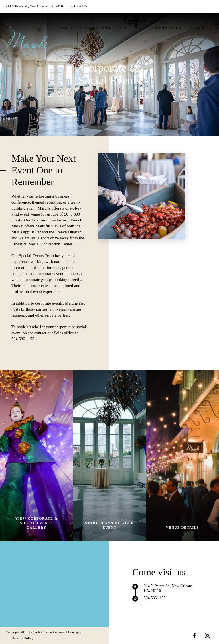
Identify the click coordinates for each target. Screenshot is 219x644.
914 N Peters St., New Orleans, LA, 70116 (35, 6)
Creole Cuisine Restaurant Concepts (56, 632)
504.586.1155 (79, 6)
